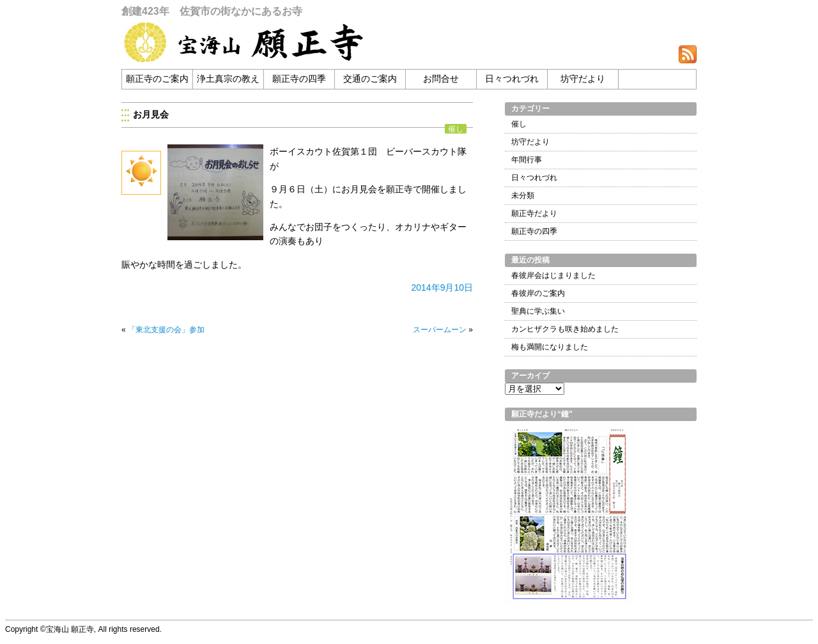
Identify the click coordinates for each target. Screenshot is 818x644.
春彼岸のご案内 (538, 293)
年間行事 (527, 160)
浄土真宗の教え (228, 79)
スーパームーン (440, 330)
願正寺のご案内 (157, 79)
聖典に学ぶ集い (538, 311)
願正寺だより (534, 213)
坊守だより (583, 79)
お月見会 (151, 114)
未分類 (523, 195)
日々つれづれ (512, 79)
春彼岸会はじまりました (553, 275)
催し (456, 129)
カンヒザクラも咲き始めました (565, 329)
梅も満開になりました (550, 347)
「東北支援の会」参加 (166, 330)
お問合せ (441, 79)
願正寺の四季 (299, 79)
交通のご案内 (370, 79)
